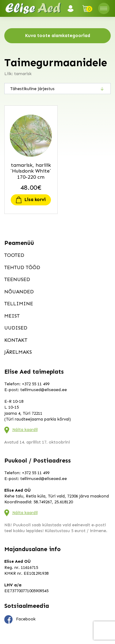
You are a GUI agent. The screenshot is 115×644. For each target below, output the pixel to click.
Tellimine (19, 303)
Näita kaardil (25, 430)
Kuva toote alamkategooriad (58, 36)
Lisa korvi (35, 200)
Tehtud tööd (22, 267)
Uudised (16, 328)
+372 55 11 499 (36, 384)
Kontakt (16, 340)
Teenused (17, 279)
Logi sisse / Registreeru (72, 9)
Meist (12, 316)
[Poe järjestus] (57, 89)
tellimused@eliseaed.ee (44, 390)
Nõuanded (19, 292)
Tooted (14, 255)
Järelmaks (18, 352)
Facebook (20, 619)
